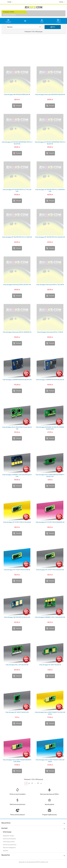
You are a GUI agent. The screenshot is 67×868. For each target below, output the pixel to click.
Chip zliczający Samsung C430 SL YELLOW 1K (50, 285)
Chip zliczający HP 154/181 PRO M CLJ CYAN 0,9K (17, 237)
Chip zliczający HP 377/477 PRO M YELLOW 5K (17, 522)
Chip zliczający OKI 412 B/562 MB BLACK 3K (17, 94)
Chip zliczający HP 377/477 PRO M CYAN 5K (17, 570)
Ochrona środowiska (9, 839)
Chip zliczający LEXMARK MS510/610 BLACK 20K (17, 380)
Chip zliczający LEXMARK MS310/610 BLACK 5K (50, 380)
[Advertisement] (33, 51)
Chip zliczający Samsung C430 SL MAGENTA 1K (17, 332)
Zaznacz (24, 27)
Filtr (53, 27)
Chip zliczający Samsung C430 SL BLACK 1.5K (17, 285)
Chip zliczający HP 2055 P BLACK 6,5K (17, 712)
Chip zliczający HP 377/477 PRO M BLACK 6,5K (50, 570)
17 (38, 783)
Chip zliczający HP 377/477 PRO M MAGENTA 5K (50, 522)
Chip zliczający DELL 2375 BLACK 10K (17, 665)
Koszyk (17, 106)
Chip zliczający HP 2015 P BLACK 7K (50, 665)
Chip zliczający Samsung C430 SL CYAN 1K (50, 332)
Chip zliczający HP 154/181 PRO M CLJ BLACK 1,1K (50, 237)
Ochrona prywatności (10, 845)
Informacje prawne (9, 842)
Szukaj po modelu (9, 12)
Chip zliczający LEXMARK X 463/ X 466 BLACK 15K (50, 617)
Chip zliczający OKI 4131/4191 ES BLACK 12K (17, 617)
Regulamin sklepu (9, 836)
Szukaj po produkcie (9, 15)
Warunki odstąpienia (9, 848)
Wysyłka (6, 851)
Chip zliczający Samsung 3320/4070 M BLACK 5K (50, 94)
